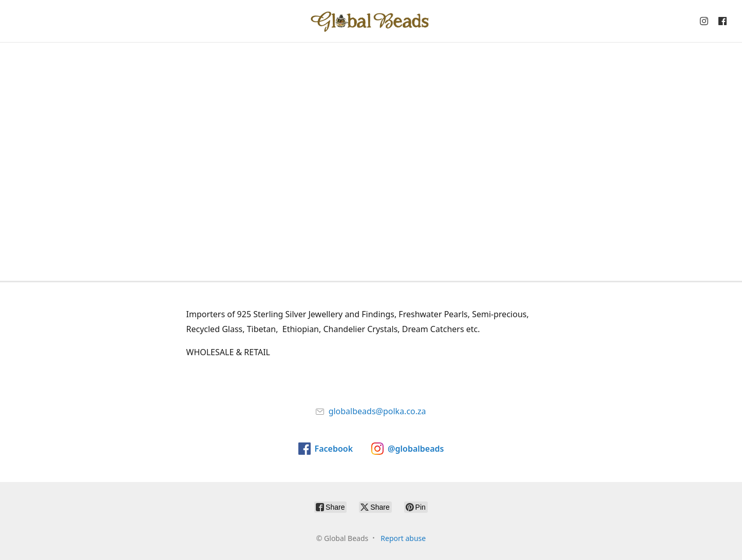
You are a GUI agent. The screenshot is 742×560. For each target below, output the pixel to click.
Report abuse (403, 538)
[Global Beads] (371, 21)
